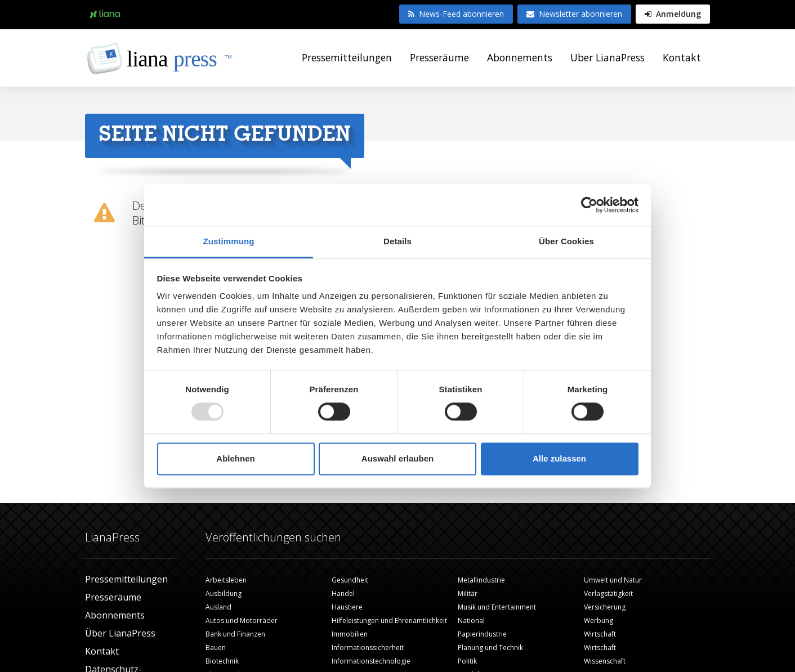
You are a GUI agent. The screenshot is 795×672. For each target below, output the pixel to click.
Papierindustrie (482, 634)
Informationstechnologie (371, 661)
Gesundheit (350, 580)
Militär (468, 593)
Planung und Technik (490, 648)
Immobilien (350, 634)
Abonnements (520, 57)
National (471, 621)
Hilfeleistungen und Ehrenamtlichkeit (389, 621)
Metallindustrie (481, 580)
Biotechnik (222, 661)
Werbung (599, 621)
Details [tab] (397, 241)
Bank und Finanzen (235, 634)
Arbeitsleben (226, 580)
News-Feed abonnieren (456, 14)
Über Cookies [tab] (566, 241)
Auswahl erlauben (397, 458)
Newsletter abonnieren (574, 14)
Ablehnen (235, 458)
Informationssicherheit (368, 648)
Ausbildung (224, 593)
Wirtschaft (600, 634)
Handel (343, 593)
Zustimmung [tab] (229, 241)
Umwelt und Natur (613, 580)
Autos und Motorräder (242, 621)
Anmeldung (673, 14)
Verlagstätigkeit (608, 593)
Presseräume (439, 57)
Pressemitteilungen (347, 57)
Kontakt (682, 57)
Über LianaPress (608, 57)
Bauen (216, 648)
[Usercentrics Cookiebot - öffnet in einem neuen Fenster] (589, 205)
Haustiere (347, 607)
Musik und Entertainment (497, 607)
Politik (467, 661)
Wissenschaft (605, 661)
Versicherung (605, 607)
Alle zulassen (559, 458)
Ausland (218, 607)
